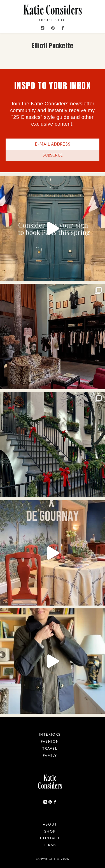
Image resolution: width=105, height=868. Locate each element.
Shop (61, 20)
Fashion (50, 742)
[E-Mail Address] (53, 144)
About (46, 20)
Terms (50, 845)
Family (50, 756)
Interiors (50, 735)
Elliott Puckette (53, 46)
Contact (50, 838)
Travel (50, 749)
